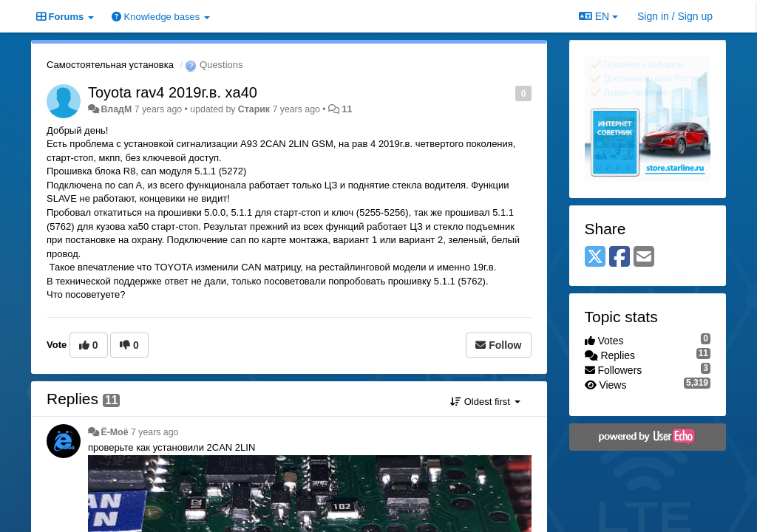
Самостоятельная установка (110, 65)
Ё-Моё (114, 432)
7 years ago (155, 432)
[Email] (644, 258)
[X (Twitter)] (595, 258)
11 (347, 109)
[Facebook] (619, 258)
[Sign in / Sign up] (675, 16)
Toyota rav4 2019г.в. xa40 (173, 92)
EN (598, 16)
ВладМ (116, 109)
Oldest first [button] (485, 402)
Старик (254, 109)
